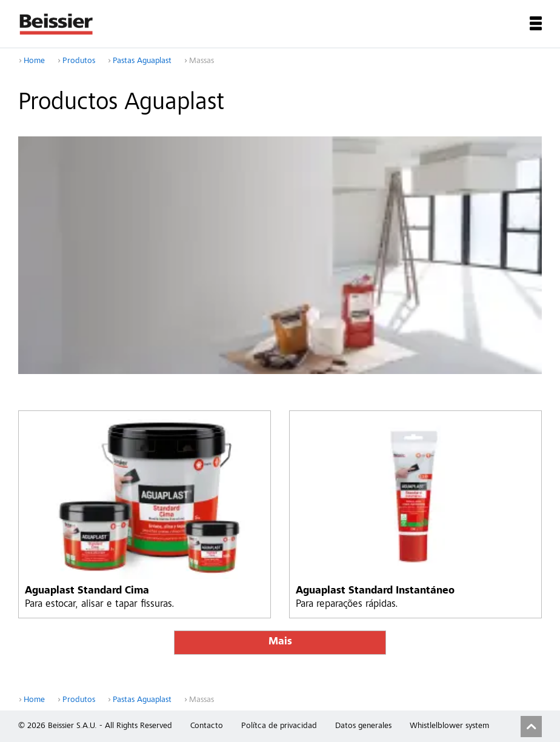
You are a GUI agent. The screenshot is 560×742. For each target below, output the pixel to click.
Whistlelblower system (449, 726)
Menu (536, 23)
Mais (280, 642)
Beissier (57, 24)
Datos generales (363, 726)
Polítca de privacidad (279, 726)
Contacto (207, 726)
